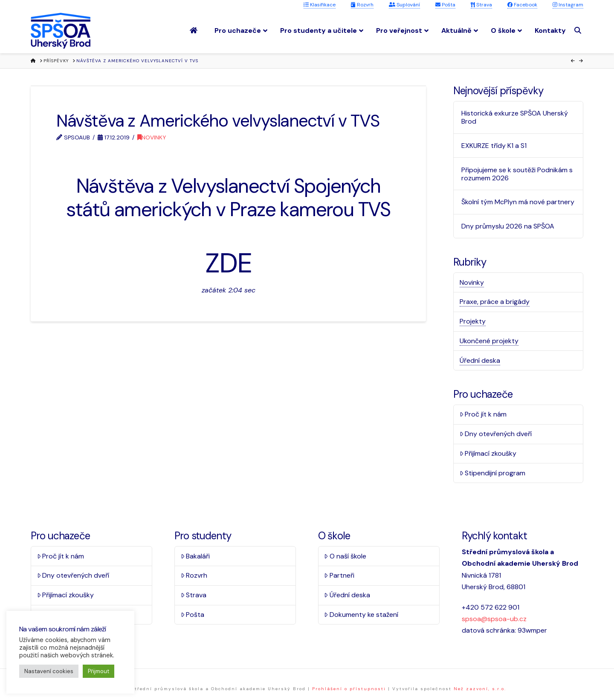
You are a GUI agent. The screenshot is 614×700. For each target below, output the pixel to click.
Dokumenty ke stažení (361, 615)
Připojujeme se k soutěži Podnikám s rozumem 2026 (517, 174)
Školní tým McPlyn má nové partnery (518, 202)
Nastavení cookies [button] (49, 671)
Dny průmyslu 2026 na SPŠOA (508, 226)
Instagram (568, 5)
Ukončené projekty (489, 341)
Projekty (473, 321)
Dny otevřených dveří (496, 434)
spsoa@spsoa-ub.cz (494, 619)
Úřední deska (480, 360)
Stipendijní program (493, 473)
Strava (481, 5)
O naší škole (345, 556)
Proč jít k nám (483, 414)
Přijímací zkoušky (488, 453)
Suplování (404, 5)
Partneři (339, 575)
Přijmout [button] (98, 671)
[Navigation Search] (579, 30)
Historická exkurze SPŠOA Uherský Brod (515, 117)
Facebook (522, 5)
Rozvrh (362, 5)
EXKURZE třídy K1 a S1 (494, 146)
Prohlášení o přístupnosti (349, 689)
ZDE (228, 263)
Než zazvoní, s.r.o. (480, 689)
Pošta (445, 5)
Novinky (152, 137)
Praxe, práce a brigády (495, 302)
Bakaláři (195, 556)
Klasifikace (320, 5)
